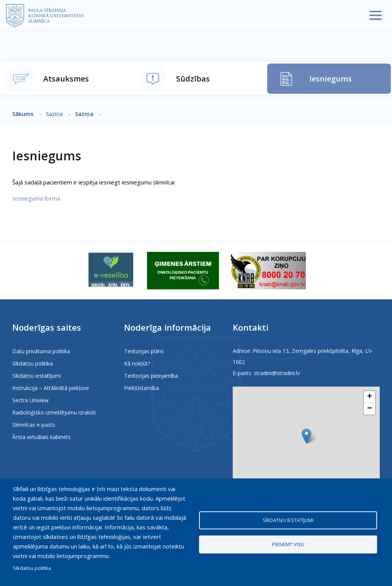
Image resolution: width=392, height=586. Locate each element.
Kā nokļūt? (137, 363)
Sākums (23, 114)
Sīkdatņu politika (33, 363)
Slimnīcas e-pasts (34, 425)
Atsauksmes (66, 79)
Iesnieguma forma (36, 198)
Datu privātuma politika (41, 351)
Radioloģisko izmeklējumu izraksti (54, 412)
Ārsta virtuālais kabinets (42, 437)
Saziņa (84, 114)
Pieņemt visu (288, 544)
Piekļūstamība (141, 388)
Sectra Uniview (30, 400)
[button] (306, 436)
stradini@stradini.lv (277, 373)
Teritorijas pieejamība (151, 376)
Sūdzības (193, 79)
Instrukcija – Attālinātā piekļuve (51, 388)
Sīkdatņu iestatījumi (37, 376)
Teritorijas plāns (144, 351)
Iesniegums (331, 79)
